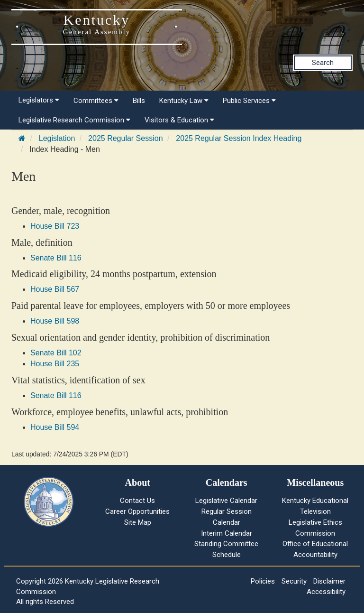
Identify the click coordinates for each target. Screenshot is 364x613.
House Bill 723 (55, 226)
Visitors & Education (179, 120)
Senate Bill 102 (56, 353)
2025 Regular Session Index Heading (239, 138)
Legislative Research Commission (74, 120)
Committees (96, 101)
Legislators (39, 100)
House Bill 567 (55, 289)
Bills (139, 101)
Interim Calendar (227, 533)
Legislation (57, 138)
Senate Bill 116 (56, 258)
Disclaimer (329, 581)
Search (323, 63)
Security (294, 581)
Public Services (249, 101)
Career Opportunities (137, 511)
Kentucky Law (184, 101)
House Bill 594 (55, 427)
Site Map (138, 522)
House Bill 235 (55, 364)
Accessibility (326, 592)
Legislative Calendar (226, 501)
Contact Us (137, 501)
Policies (263, 581)
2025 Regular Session (125, 138)
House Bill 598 (55, 321)
